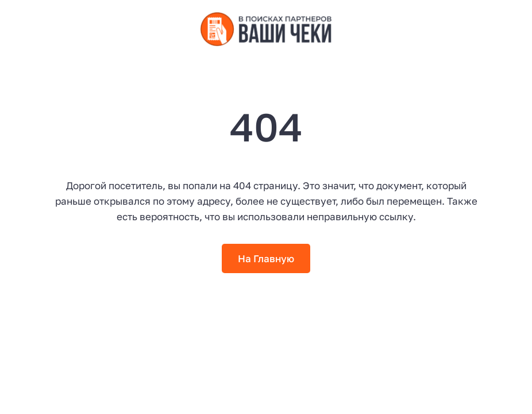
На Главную (266, 258)
